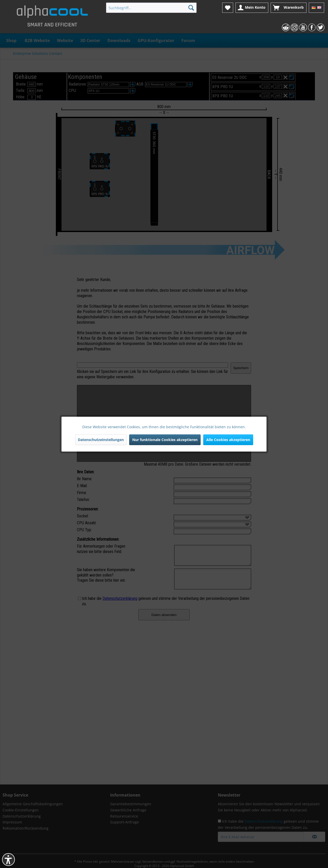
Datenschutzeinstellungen (101, 440)
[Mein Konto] (252, 8)
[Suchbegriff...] (151, 8)
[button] (8, 860)
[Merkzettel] (228, 8)
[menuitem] (151, 8)
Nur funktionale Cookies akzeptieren (165, 440)
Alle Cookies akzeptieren (228, 440)
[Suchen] (191, 8)
